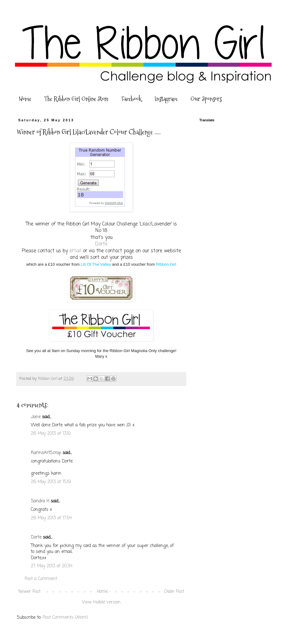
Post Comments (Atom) (65, 618)
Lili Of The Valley (96, 264)
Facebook (131, 99)
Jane (36, 417)
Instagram (166, 99)
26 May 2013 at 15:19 (51, 482)
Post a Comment (41, 579)
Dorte (101, 244)
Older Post (174, 592)
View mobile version (101, 602)
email (75, 251)
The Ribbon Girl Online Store (76, 99)
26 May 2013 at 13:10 (51, 434)
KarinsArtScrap (46, 453)
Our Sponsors (206, 99)
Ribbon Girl (166, 264)
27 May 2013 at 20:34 (52, 566)
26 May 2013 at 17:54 (51, 518)
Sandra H (40, 501)
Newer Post (29, 592)
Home (25, 99)
